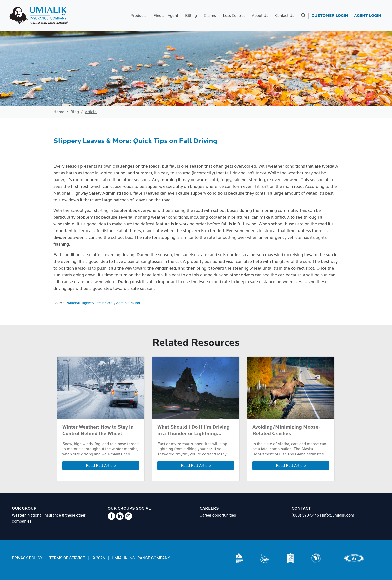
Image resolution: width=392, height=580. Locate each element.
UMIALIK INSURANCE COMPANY (141, 558)
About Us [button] (260, 16)
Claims (210, 16)
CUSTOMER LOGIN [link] (330, 16)
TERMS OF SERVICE (67, 558)
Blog (75, 112)
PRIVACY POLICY (27, 558)
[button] (303, 16)
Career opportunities (218, 515)
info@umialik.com (338, 515)
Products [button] (139, 16)
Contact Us (285, 16)
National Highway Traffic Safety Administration (103, 303)
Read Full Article (101, 466)
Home (59, 112)
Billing (191, 16)
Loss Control (234, 16)
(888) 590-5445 (305, 515)
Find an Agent (166, 16)
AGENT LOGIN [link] (368, 16)
